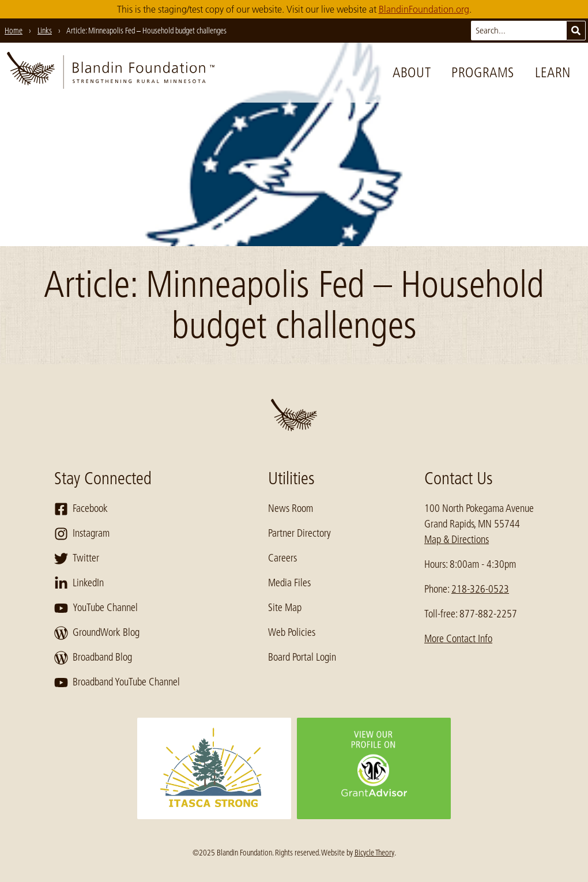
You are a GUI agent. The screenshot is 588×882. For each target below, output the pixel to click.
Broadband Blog (93, 658)
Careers (282, 558)
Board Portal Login (302, 657)
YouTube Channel (96, 608)
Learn (553, 72)
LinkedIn (79, 583)
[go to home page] (111, 73)
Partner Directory (299, 533)
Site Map (285, 608)
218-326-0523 (480, 589)
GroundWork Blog (97, 633)
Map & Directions (457, 540)
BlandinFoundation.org (424, 9)
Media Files (289, 583)
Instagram (82, 534)
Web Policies (292, 632)
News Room (291, 508)
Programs (483, 72)
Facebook (81, 509)
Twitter (77, 559)
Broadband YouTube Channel (117, 683)
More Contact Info (458, 639)
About (412, 72)
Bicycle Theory (374, 853)
